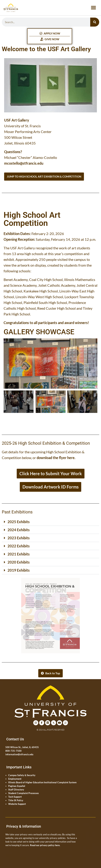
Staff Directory (16, 790)
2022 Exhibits (19, 546)
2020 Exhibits (19, 562)
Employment (15, 779)
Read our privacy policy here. (45, 845)
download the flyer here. (56, 458)
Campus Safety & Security (22, 775)
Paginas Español (17, 786)
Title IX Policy (16, 800)
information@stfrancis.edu (19, 754)
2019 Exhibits (19, 570)
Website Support (17, 804)
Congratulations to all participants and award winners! (46, 323)
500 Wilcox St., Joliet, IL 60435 (22, 747)
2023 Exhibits (19, 538)
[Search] (95, 22)
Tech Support (15, 797)
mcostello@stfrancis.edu (24, 163)
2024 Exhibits (19, 530)
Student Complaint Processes (24, 793)
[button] (93, 8)
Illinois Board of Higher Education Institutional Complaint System (42, 782)
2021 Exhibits (19, 554)
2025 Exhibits (19, 522)
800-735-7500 (13, 751)
